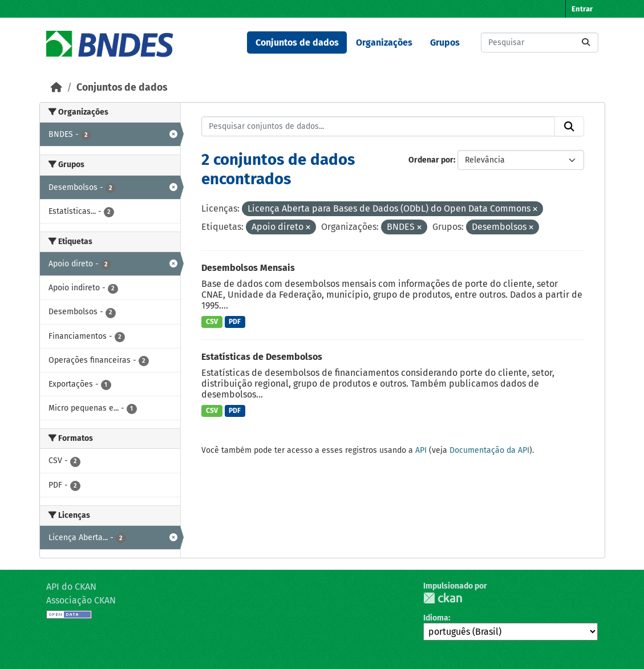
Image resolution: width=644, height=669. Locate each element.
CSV (212, 322)
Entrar (582, 9)
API (421, 450)
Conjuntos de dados (297, 42)
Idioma (436, 618)
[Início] (56, 88)
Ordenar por (431, 160)
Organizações (384, 42)
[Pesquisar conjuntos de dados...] (540, 42)
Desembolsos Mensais (248, 268)
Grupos (445, 42)
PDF (235, 322)
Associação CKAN (81, 600)
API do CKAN (71, 587)
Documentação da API (489, 450)
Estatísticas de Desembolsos (262, 357)
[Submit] (586, 42)
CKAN (443, 598)
